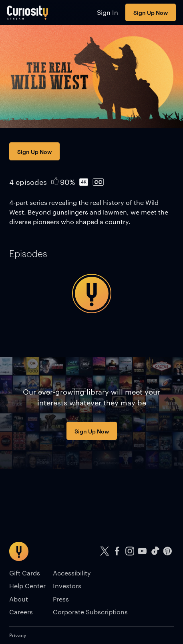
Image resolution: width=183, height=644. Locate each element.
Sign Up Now (151, 12)
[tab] (28, 253)
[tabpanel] (91, 294)
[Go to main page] (28, 12)
